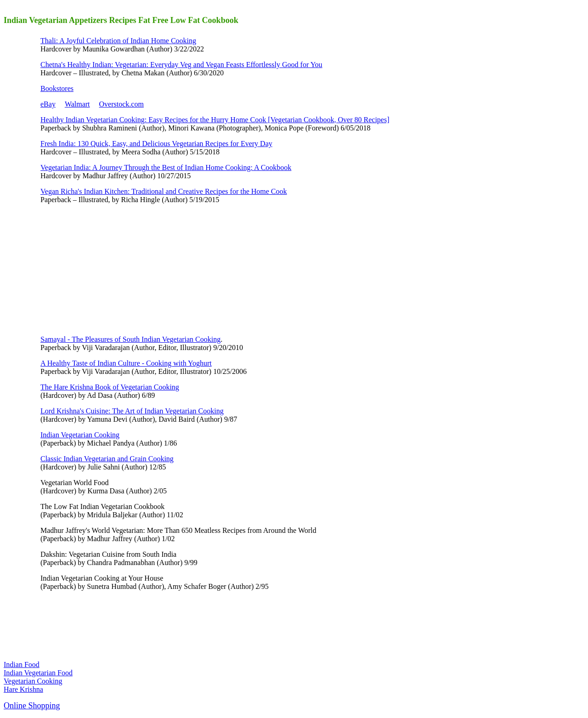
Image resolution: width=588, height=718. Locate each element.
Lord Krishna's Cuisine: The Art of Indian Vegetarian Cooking (132, 411)
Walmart (77, 104)
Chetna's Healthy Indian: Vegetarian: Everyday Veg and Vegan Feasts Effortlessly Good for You (181, 65)
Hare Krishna (23, 689)
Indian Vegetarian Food (38, 673)
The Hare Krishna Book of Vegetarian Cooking (110, 387)
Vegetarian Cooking (33, 681)
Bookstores (57, 88)
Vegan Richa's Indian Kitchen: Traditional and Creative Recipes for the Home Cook (164, 191)
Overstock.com (122, 104)
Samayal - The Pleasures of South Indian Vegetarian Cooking (130, 339)
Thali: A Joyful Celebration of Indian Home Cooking (118, 41)
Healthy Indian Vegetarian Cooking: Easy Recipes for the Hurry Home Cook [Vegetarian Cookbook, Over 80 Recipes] (215, 120)
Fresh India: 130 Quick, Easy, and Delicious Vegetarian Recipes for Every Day (156, 144)
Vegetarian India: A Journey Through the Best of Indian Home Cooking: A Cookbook (166, 167)
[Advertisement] (109, 269)
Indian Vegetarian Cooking (80, 435)
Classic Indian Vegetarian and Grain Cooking (107, 459)
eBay (48, 104)
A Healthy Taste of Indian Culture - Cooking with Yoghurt (126, 363)
